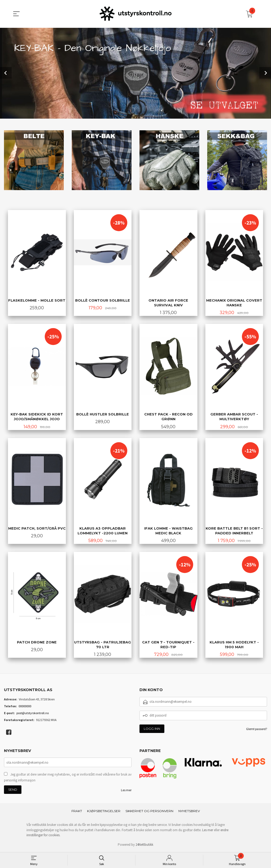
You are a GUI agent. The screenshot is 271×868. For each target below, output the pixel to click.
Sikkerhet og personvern (149, 812)
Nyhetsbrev (189, 812)
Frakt (77, 812)
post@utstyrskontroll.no (33, 713)
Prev (6, 73)
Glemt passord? (257, 729)
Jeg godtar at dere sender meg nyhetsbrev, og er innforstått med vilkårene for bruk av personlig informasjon (68, 778)
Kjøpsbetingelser (104, 812)
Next (265, 73)
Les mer (126, 791)
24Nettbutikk (144, 845)
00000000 (25, 707)
